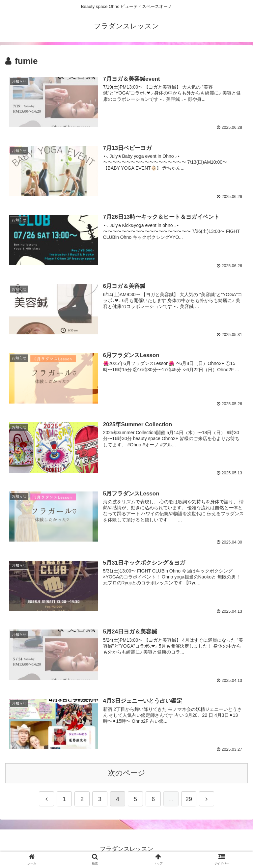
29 (189, 801)
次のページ (127, 776)
